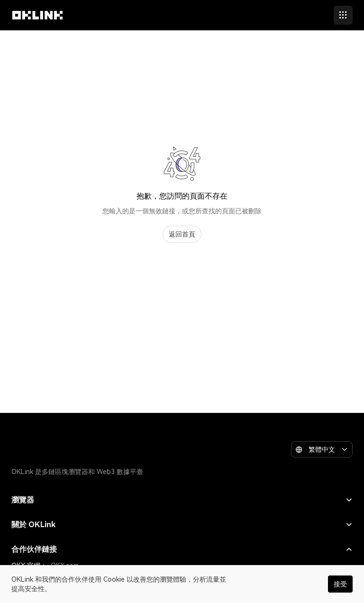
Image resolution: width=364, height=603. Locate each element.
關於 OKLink (182, 525)
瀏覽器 (182, 500)
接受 (340, 584)
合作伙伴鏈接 (182, 549)
